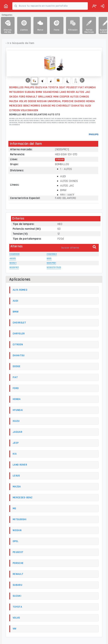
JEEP (16, 443)
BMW (16, 312)
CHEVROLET (19, 323)
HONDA (17, 399)
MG (14, 508)
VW (15, 629)
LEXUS (16, 476)
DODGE (17, 366)
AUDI (15, 301)
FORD (16, 388)
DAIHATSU (19, 355)
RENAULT (18, 574)
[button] (28, 80)
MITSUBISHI (20, 519)
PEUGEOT (18, 552)
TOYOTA (17, 607)
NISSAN (17, 530)
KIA (15, 454)
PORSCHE (18, 563)
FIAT (15, 377)
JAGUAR (17, 432)
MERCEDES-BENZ (23, 498)
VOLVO (16, 618)
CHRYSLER (19, 334)
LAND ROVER (20, 465)
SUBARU (17, 585)
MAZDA (17, 487)
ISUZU (16, 421)
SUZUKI (17, 596)
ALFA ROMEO (20, 290)
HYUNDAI (18, 410)
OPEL (16, 541)
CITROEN (18, 345)
